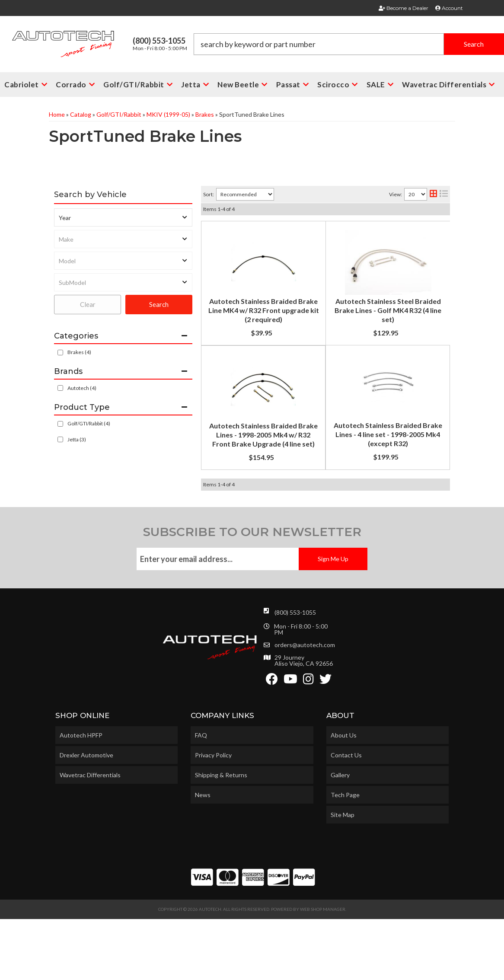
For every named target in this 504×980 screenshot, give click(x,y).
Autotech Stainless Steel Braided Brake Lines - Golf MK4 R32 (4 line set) (323, 323)
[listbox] (123, 217)
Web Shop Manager (323, 970)
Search (159, 304)
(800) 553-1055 (295, 673)
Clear (88, 304)
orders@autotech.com (305, 706)
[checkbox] (60, 388)
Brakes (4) (79, 352)
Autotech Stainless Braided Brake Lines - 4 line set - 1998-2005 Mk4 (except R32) (319, 472)
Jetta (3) (77, 439)
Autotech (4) (82, 388)
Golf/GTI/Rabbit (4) (89, 423)
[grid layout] (433, 194)
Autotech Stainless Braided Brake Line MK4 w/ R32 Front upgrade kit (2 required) (319, 241)
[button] (349, 44)
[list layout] (444, 194)
